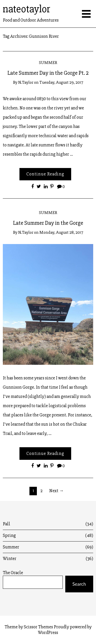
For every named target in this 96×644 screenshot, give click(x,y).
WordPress (48, 632)
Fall (48, 524)
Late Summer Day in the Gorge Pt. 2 (48, 73)
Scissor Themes (38, 627)
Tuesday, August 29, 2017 (61, 82)
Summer (48, 63)
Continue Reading (45, 174)
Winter (48, 559)
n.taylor (26, 82)
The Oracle (13, 573)
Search (79, 584)
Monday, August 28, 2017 (61, 232)
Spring (48, 535)
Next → (56, 491)
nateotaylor (26, 9)
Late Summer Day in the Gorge (48, 223)
